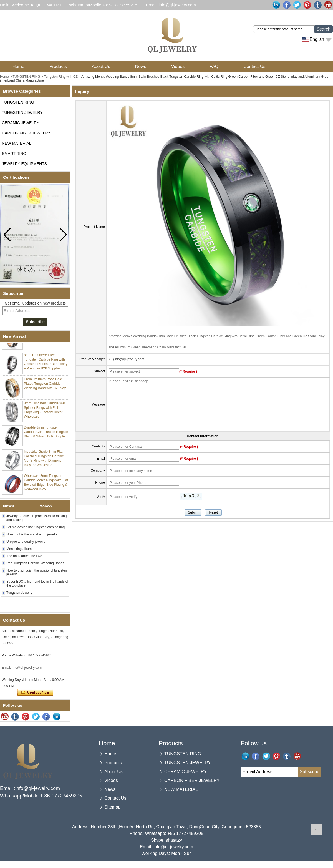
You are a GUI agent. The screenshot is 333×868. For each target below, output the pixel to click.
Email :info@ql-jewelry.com (171, 5)
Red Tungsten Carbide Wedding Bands (35, 563)
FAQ (214, 66)
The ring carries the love (24, 556)
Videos (178, 66)
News (141, 66)
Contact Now (35, 693)
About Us (101, 66)
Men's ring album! (19, 549)
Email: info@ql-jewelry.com (22, 668)
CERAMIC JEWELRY (21, 123)
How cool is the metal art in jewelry (32, 534)
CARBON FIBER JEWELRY (26, 133)
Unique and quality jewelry (26, 542)
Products (58, 66)
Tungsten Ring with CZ (61, 77)
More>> (46, 506)
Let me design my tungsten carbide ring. (36, 527)
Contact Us (254, 66)
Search (323, 29)
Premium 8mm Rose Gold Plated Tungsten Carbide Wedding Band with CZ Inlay (45, 385)
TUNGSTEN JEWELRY (22, 112)
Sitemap (113, 807)
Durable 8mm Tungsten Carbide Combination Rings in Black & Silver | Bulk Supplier (46, 433)
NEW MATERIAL (17, 143)
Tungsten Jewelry (19, 593)
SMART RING (14, 154)
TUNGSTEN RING (26, 77)
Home (18, 66)
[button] (63, 235)
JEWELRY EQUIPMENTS (24, 164)
